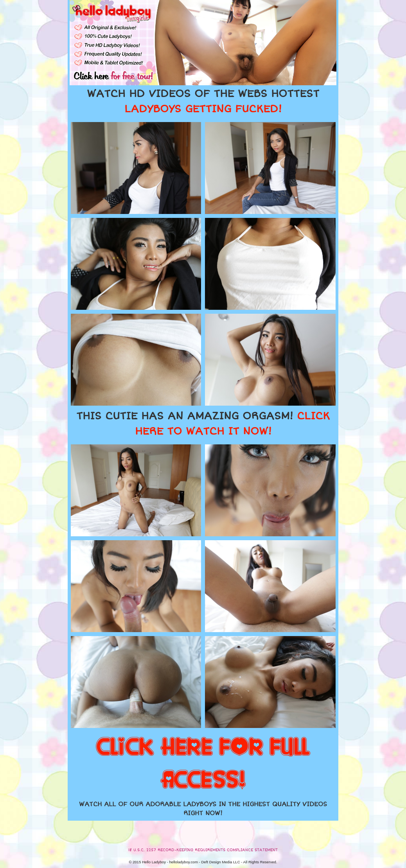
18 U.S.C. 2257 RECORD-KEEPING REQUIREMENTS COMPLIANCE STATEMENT (203, 850)
